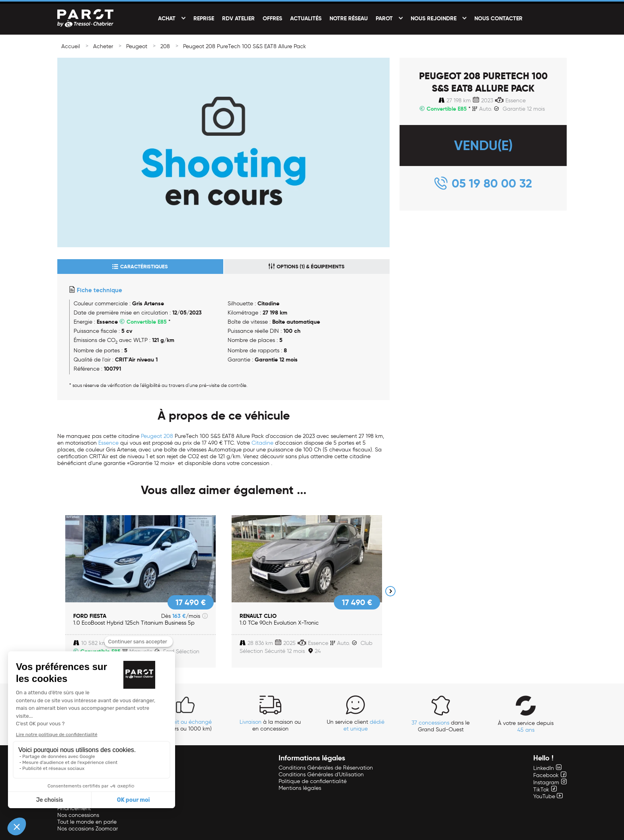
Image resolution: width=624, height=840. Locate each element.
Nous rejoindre (434, 18)
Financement (74, 808)
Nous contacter (498, 18)
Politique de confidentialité (313, 781)
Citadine (262, 443)
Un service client (356, 725)
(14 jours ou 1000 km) (185, 725)
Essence (108, 443)
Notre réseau (349, 18)
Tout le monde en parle (87, 822)
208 (165, 46)
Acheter (103, 46)
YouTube (548, 796)
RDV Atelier (238, 18)
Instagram (550, 782)
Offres (272, 18)
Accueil (71, 46)
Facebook (550, 775)
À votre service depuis (526, 727)
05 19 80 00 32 (492, 183)
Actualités (306, 18)
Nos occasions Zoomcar (88, 829)
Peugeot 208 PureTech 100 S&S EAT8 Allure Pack (245, 46)
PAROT (384, 18)
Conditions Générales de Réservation (326, 768)
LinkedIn (547, 768)
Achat (167, 18)
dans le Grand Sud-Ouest (441, 726)
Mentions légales (300, 788)
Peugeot (137, 46)
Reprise (204, 18)
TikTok (545, 790)
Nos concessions (78, 815)
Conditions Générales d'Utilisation (321, 775)
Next (390, 591)
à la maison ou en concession (270, 725)
